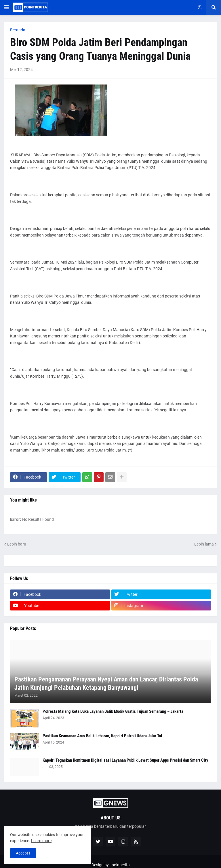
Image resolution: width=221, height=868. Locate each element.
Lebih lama (204, 544)
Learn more (41, 841)
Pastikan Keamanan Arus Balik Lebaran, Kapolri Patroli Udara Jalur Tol (102, 736)
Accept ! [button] (23, 853)
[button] (7, 7)
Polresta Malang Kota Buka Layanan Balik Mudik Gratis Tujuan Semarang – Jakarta (113, 711)
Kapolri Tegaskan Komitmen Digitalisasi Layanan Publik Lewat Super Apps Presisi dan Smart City (125, 760)
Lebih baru (17, 544)
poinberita (121, 865)
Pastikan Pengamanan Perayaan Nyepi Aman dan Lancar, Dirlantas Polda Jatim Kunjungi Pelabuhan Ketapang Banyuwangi (106, 683)
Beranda (18, 30)
